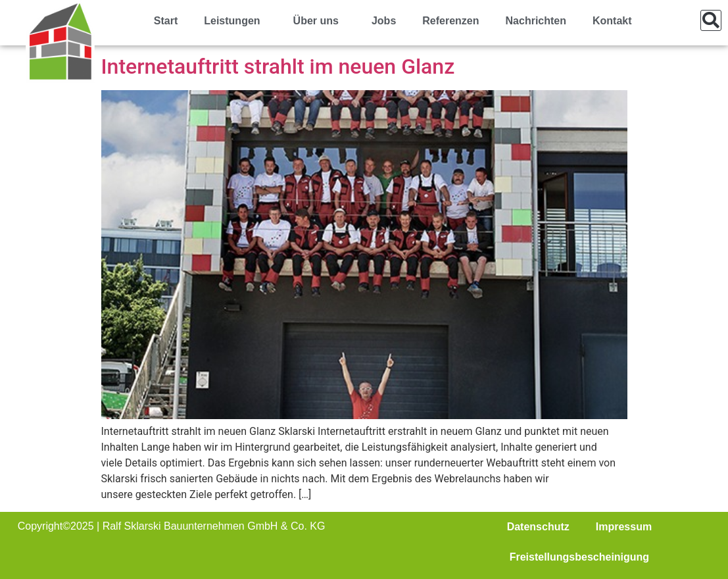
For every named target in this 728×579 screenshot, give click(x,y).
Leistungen (235, 21)
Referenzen (450, 21)
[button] (711, 20)
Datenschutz (538, 527)
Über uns (319, 21)
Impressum (624, 527)
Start (166, 21)
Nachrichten (536, 21)
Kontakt (612, 21)
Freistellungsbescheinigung (579, 557)
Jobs (384, 21)
